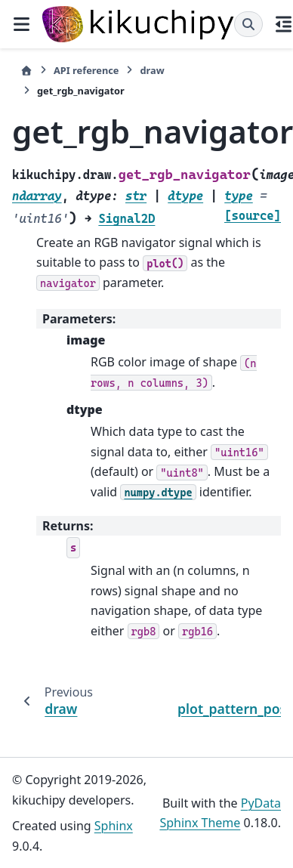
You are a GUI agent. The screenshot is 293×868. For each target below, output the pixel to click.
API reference (86, 70)
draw (152, 70)
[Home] (26, 71)
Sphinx (114, 826)
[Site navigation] (21, 24)
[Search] (248, 24)
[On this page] (284, 24)
